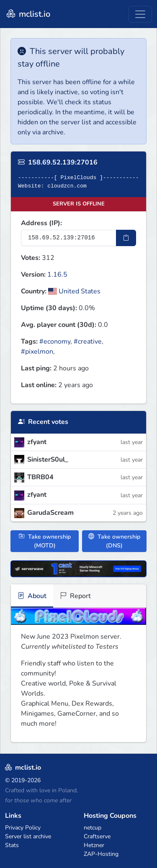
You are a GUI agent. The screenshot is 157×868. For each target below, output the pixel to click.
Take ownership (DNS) (114, 541)
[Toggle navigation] (140, 14)
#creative (88, 342)
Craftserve (97, 836)
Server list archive (28, 836)
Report (75, 596)
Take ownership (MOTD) (45, 541)
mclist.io (28, 14)
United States (74, 291)
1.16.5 (57, 275)
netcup (93, 828)
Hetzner (94, 845)
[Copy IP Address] (126, 238)
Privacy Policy (23, 828)
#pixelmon (37, 352)
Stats (12, 845)
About (32, 596)
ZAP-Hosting (101, 854)
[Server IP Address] (69, 238)
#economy (55, 342)
